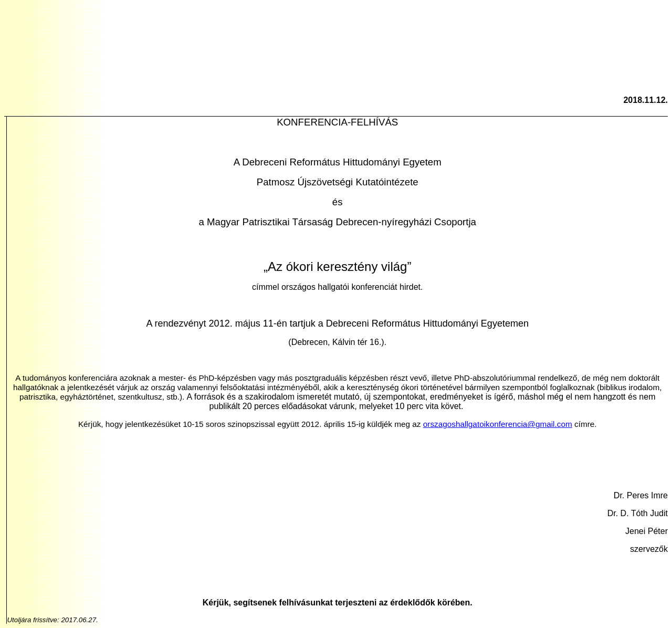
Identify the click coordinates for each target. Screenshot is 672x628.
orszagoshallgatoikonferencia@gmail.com (498, 424)
